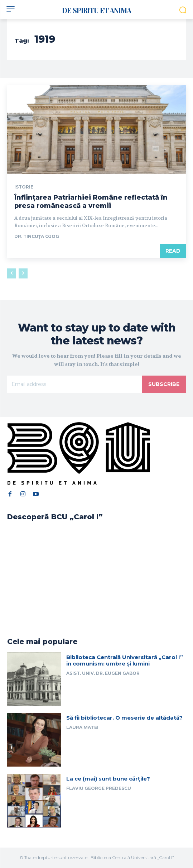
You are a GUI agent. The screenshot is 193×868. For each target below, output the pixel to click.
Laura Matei (82, 727)
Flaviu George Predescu (99, 788)
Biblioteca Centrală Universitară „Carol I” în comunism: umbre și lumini (125, 660)
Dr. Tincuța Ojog (37, 236)
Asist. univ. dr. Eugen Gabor (103, 673)
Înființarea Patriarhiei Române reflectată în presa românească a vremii (91, 202)
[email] (74, 384)
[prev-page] (12, 273)
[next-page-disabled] (23, 273)
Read (173, 251)
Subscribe (164, 384)
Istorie (24, 187)
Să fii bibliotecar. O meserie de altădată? (124, 718)
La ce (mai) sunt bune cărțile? (108, 779)
